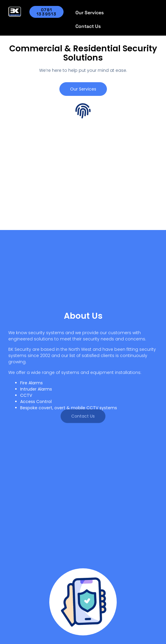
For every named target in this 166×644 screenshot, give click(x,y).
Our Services (90, 13)
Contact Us (88, 26)
